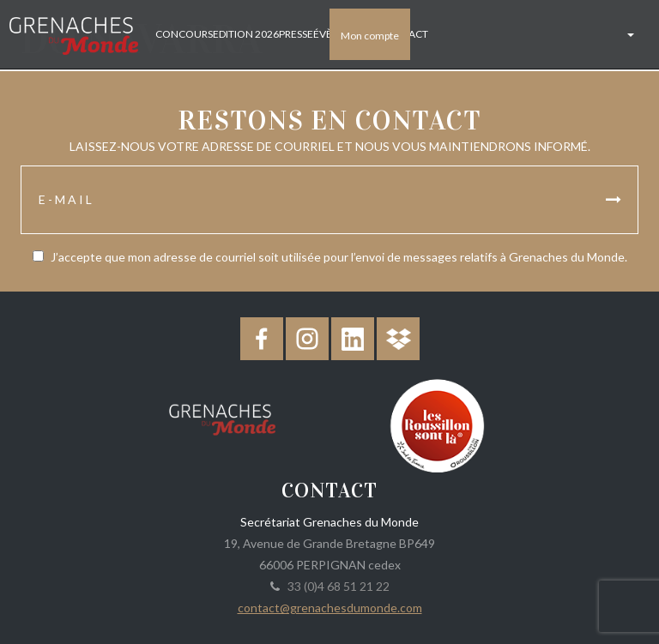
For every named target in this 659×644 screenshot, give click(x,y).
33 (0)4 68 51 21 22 (336, 586)
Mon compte (370, 36)
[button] (629, 34)
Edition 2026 (244, 34)
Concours (182, 34)
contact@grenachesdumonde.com (330, 608)
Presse (294, 34)
